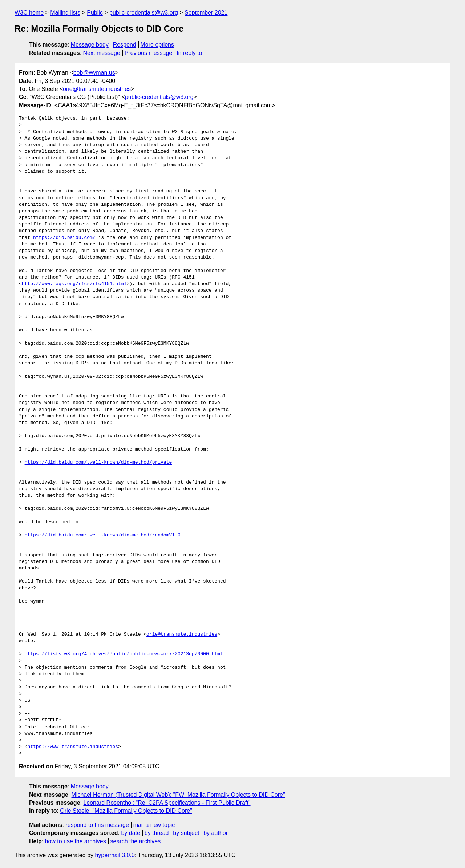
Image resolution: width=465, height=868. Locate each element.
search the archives (136, 841)
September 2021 (206, 13)
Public (95, 13)
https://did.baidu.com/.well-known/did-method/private (98, 463)
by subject (186, 833)
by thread (157, 833)
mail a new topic (154, 825)
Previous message (149, 53)
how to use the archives (76, 841)
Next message (102, 53)
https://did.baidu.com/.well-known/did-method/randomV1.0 (103, 535)
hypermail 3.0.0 (115, 855)
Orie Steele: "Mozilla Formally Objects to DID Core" (126, 811)
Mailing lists (65, 13)
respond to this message (97, 825)
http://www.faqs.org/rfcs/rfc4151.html (74, 284)
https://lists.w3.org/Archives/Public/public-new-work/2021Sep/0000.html (124, 654)
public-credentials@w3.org (144, 13)
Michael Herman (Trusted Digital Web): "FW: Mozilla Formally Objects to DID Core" (178, 795)
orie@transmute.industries (97, 89)
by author (216, 833)
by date (130, 833)
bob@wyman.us (94, 73)
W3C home (29, 13)
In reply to (189, 53)
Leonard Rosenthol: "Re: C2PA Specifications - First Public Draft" (167, 803)
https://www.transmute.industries (73, 747)
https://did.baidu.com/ (64, 238)
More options (157, 45)
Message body (90, 45)
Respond (125, 45)
